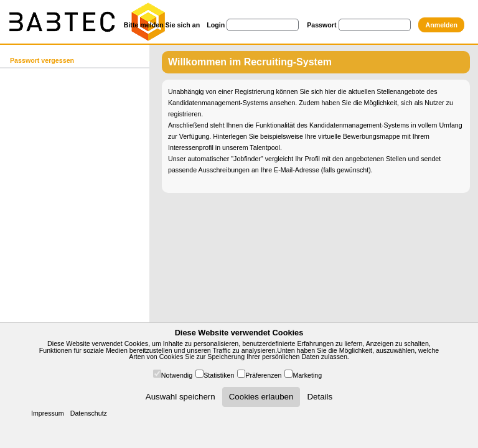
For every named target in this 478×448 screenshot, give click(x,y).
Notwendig (177, 375)
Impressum (48, 413)
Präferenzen (263, 375)
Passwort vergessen (42, 60)
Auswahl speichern (180, 397)
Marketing (307, 375)
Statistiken (219, 375)
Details (320, 397)
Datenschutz (89, 413)
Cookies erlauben (261, 397)
